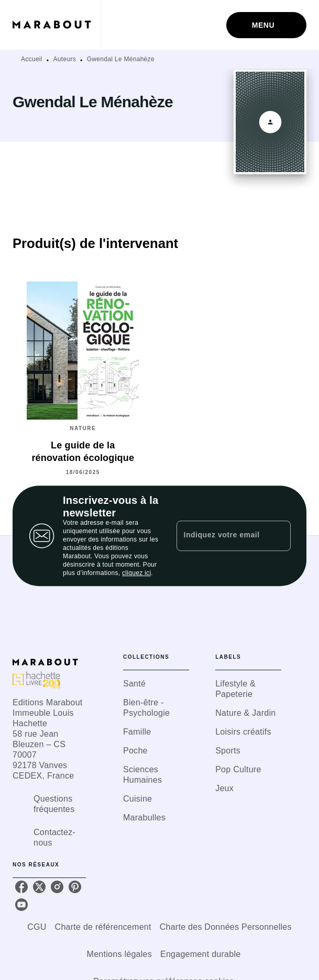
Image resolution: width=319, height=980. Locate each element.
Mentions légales (119, 954)
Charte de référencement (103, 927)
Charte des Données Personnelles (226, 927)
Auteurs (65, 59)
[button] (156, 684)
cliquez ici (136, 573)
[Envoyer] (278, 536)
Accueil (32, 59)
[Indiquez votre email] (221, 536)
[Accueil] (57, 25)
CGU (37, 927)
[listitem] (21, 887)
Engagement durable (200, 954)
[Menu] (266, 25)
